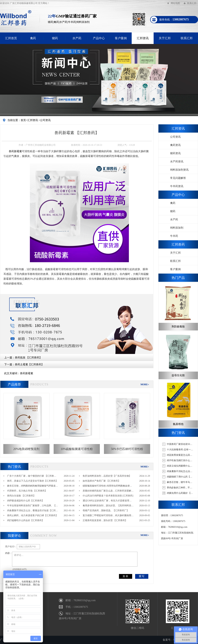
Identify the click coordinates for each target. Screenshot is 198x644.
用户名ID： (11, 547)
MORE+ (145, 385)
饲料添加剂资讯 (179, 170)
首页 (23, 120)
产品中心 (99, 38)
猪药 (55, 38)
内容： (9, 553)
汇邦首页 (11, 38)
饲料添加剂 (177, 228)
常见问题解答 (178, 178)
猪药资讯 (175, 153)
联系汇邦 (192, 3)
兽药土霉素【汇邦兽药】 (29, 364)
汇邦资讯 (143, 38)
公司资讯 (45, 120)
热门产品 (178, 278)
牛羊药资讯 (177, 186)
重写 (142, 576)
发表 (126, 576)
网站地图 (175, 3)
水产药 (77, 38)
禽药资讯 (175, 145)
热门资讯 (14, 467)
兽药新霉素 (27, 373)
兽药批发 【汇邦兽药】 (28, 357)
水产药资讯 (177, 161)
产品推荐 (14, 384)
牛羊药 (174, 236)
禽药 (33, 38)
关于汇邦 (165, 38)
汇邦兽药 (178, 244)
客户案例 (121, 38)
